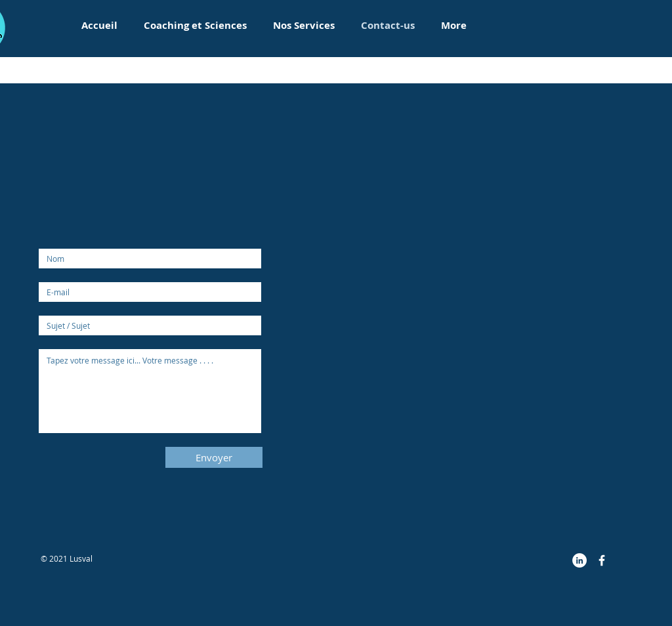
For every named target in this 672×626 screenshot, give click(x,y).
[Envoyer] (214, 457)
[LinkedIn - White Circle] (579, 560)
